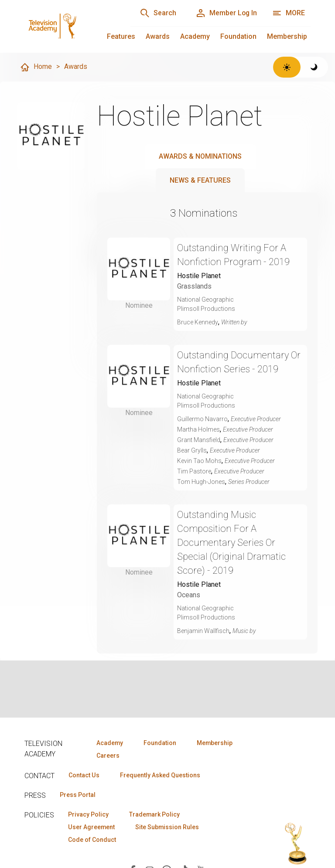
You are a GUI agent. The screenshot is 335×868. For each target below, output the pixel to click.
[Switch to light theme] (287, 67)
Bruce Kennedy (198, 322)
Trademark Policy (155, 814)
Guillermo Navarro (202, 419)
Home (36, 67)
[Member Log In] (226, 13)
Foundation (238, 36)
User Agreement (91, 827)
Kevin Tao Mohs (199, 461)
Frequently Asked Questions (160, 775)
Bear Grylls (192, 450)
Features (121, 36)
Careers (108, 756)
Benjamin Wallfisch (203, 631)
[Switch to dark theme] (314, 67)
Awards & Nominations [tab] (200, 156)
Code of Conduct (92, 840)
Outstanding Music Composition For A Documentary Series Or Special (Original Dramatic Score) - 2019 (232, 543)
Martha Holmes (198, 429)
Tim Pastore (194, 471)
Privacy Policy (88, 814)
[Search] (157, 13)
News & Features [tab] (200, 180)
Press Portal (78, 795)
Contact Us (84, 775)
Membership (287, 36)
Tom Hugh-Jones (201, 482)
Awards (158, 36)
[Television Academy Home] (69, 26)
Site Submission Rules (167, 827)
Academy (195, 36)
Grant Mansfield (199, 440)
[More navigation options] (289, 13)
